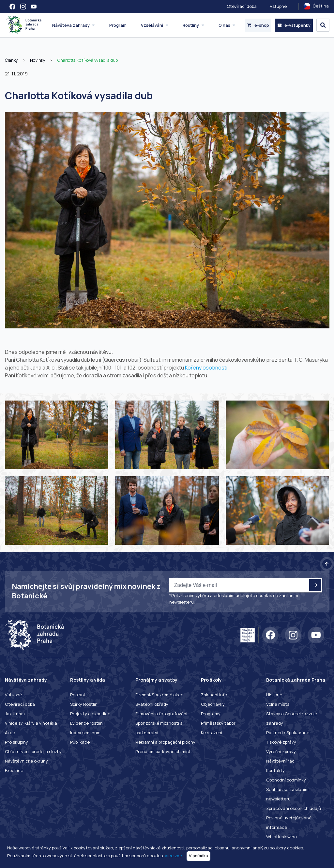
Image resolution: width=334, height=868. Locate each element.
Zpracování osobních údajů (294, 808)
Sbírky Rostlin (84, 704)
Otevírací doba (242, 6)
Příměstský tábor (218, 723)
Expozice (14, 770)
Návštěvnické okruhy (26, 761)
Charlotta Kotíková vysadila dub (88, 60)
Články (11, 60)
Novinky (38, 60)
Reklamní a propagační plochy (165, 742)
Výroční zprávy (281, 751)
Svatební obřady (152, 704)
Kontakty (275, 770)
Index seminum (85, 733)
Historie (274, 695)
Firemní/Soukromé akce (159, 695)
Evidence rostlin (86, 723)
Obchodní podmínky (286, 780)
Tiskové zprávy (281, 742)
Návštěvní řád (280, 761)
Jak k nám (15, 714)
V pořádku (198, 856)
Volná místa (278, 704)
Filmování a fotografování (161, 714)
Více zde (173, 856)
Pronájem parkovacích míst (163, 751)
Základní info (214, 695)
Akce (10, 733)
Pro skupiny (16, 742)
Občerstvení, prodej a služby (33, 751)
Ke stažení (212, 733)
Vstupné (278, 6)
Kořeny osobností (206, 368)
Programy (211, 714)
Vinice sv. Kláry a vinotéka (31, 723)
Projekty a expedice (90, 714)
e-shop (258, 25)
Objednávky (213, 704)
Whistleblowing (281, 837)
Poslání (77, 695)
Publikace (80, 742)
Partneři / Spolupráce (288, 733)
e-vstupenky (294, 25)
